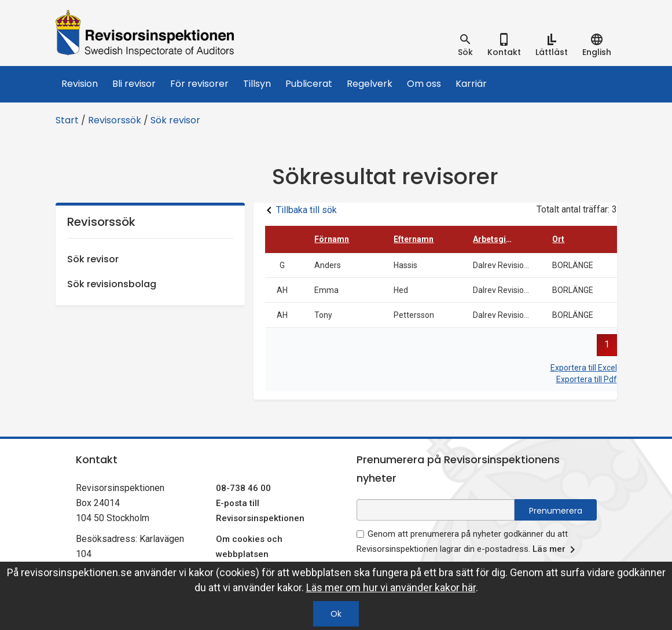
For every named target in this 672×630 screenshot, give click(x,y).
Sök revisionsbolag (112, 284)
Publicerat (309, 84)
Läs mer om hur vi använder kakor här (391, 587)
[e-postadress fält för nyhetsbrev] (436, 510)
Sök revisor (175, 120)
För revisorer (199, 84)
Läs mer (556, 550)
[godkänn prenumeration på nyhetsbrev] (360, 534)
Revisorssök (115, 120)
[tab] (465, 45)
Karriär (471, 84)
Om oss (424, 84)
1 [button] (607, 344)
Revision (80, 84)
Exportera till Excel (584, 368)
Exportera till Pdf (587, 379)
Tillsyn (257, 84)
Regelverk (370, 84)
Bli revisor (134, 84)
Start (67, 120)
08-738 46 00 (243, 488)
